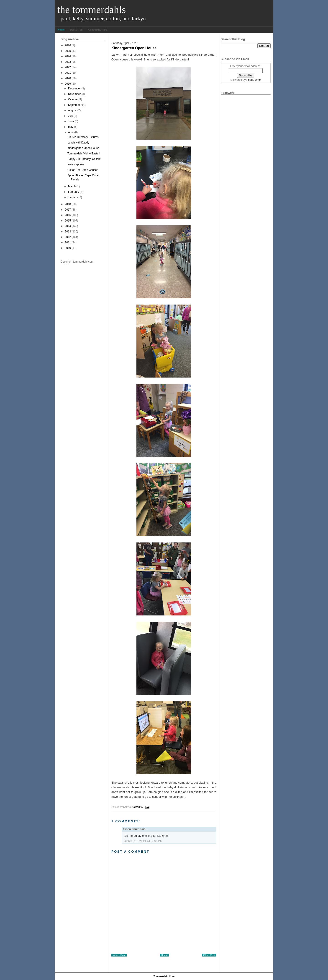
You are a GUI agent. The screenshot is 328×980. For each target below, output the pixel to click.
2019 (68, 84)
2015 (68, 221)
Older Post (209, 955)
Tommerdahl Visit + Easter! (84, 154)
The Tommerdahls (91, 10)
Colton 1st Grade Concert (83, 170)
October (73, 99)
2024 (68, 56)
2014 (68, 226)
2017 (68, 210)
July (70, 116)
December (74, 89)
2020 (68, 78)
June (71, 121)
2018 (68, 204)
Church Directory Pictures (83, 137)
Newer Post (119, 955)
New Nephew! (76, 164)
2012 (68, 237)
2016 (68, 215)
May (71, 127)
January (73, 197)
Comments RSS (98, 30)
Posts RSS (77, 30)
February (74, 192)
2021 (68, 73)
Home (61, 30)
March (72, 186)
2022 (68, 67)
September (75, 105)
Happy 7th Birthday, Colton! (84, 159)
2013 (68, 232)
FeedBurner (254, 80)
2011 (68, 242)
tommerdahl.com (164, 976)
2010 (68, 248)
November (74, 94)
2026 (68, 45)
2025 (68, 51)
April (71, 132)
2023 (68, 62)
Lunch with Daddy (78, 143)
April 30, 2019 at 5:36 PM (143, 841)
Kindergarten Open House (83, 148)
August (72, 110)
